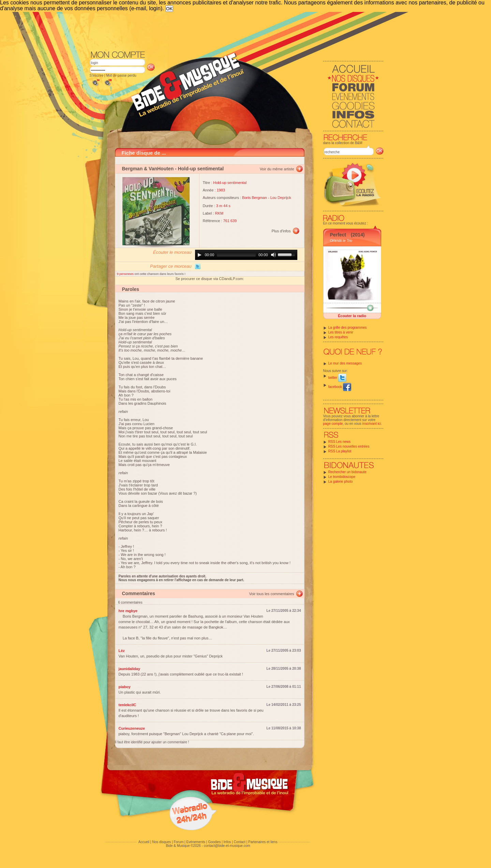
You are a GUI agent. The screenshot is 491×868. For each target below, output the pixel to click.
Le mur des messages (345, 363)
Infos (227, 842)
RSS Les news (340, 442)
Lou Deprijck (281, 198)
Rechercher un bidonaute (347, 472)
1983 (221, 190)
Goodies (214, 842)
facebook (340, 387)
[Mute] (273, 255)
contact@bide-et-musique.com (227, 846)
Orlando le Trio (341, 241)
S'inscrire (97, 75)
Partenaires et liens (263, 842)
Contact (239, 842)
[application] (246, 255)
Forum (178, 842)
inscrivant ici (372, 424)
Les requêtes (338, 337)
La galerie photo (341, 482)
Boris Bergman (255, 198)
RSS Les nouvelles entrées (349, 446)
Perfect (338, 235)
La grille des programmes (348, 328)
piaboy (125, 687)
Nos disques (161, 842)
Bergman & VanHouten (148, 169)
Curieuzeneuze (132, 728)
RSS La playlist (340, 451)
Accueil (144, 842)
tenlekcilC (128, 705)
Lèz (122, 651)
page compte (333, 424)
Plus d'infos (281, 231)
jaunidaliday (130, 669)
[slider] (236, 255)
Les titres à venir (341, 332)
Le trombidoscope (342, 477)
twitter (337, 378)
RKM (219, 213)
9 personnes (126, 274)
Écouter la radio (352, 316)
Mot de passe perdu (121, 75)
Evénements (196, 842)
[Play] (199, 255)
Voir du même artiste (277, 169)
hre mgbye (128, 611)
